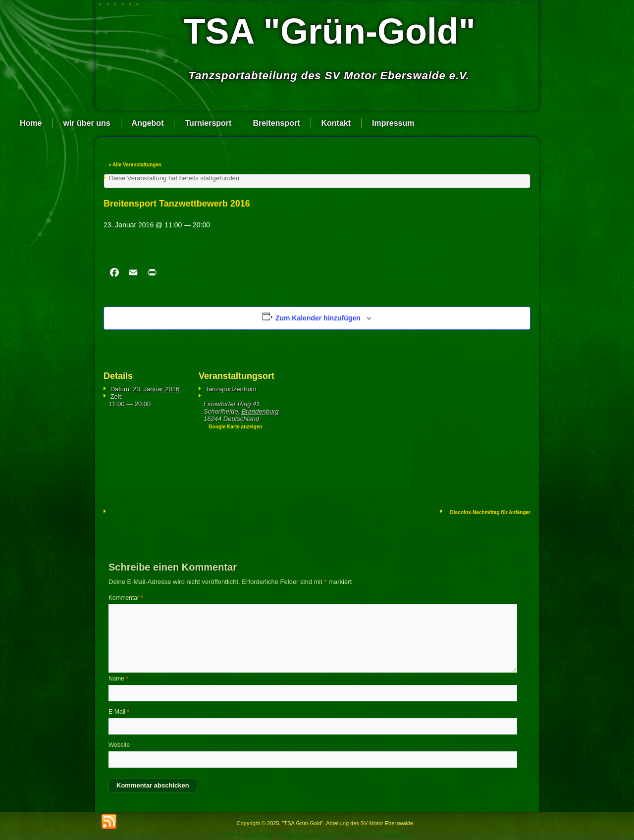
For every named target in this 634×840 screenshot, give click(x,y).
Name (118, 679)
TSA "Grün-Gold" (329, 31)
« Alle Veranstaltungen (135, 165)
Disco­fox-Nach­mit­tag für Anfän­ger (490, 512)
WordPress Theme (304, 835)
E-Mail (119, 712)
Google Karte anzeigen (235, 427)
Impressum (393, 123)
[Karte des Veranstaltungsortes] (346, 414)
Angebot (148, 123)
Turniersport (208, 123)
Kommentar (126, 598)
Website (119, 745)
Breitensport (276, 123)
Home (31, 123)
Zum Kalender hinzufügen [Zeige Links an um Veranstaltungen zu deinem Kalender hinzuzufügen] (318, 318)
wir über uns (86, 123)
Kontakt (336, 123)
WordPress (260, 835)
